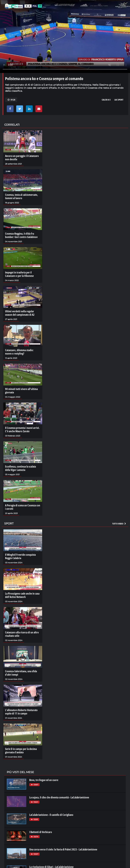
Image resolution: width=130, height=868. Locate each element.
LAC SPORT (119, 100)
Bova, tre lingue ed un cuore (44, 780)
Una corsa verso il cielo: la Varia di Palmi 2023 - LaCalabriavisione (63, 849)
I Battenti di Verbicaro (41, 832)
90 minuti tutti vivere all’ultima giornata (21, 391)
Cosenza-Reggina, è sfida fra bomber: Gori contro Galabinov (21, 235)
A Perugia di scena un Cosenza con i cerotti (23, 507)
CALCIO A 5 (106, 100)
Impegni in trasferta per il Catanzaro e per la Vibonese (19, 274)
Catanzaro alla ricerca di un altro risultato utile (22, 634)
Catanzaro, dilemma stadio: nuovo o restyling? (19, 352)
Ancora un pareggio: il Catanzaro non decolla (22, 158)
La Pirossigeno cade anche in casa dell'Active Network (22, 595)
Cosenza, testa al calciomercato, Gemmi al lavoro (21, 196)
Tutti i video (119, 524)
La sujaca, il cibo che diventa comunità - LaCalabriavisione (59, 797)
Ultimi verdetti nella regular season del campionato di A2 (20, 313)
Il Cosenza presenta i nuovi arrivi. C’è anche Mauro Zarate (22, 430)
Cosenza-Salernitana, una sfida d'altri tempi (21, 673)
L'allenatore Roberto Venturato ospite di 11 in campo (21, 712)
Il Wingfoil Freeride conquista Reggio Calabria (20, 556)
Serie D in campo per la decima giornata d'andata (21, 751)
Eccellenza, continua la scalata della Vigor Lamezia (20, 468)
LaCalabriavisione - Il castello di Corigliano (51, 815)
